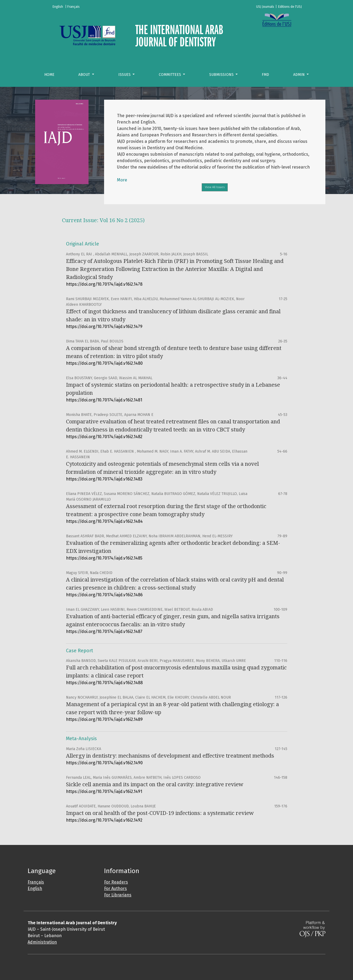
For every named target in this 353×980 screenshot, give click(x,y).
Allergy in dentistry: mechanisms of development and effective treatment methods (170, 756)
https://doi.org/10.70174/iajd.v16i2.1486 (104, 595)
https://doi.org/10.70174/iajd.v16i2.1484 (104, 521)
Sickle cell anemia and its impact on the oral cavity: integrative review (155, 784)
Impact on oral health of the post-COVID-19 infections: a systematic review (160, 813)
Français (36, 882)
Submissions (222, 75)
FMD (265, 75)
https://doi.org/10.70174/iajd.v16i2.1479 (104, 327)
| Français (72, 7)
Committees (170, 75)
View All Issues (215, 187)
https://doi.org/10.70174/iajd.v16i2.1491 (104, 791)
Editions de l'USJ (290, 7)
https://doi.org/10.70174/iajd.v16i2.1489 (104, 719)
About (85, 75)
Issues (125, 75)
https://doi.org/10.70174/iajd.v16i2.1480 (104, 363)
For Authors (115, 888)
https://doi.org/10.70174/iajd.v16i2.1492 (104, 820)
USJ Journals (265, 7)
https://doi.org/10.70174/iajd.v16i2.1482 (104, 437)
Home (49, 75)
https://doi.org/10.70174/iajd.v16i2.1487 (104, 631)
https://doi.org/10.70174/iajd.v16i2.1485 (104, 558)
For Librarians (118, 895)
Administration (42, 942)
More (122, 180)
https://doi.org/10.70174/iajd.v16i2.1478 (104, 284)
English (35, 888)
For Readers (116, 882)
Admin (299, 75)
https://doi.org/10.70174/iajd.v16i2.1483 (104, 479)
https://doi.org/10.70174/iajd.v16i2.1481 (104, 400)
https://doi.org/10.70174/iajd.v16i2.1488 (104, 683)
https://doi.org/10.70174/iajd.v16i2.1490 (104, 763)
